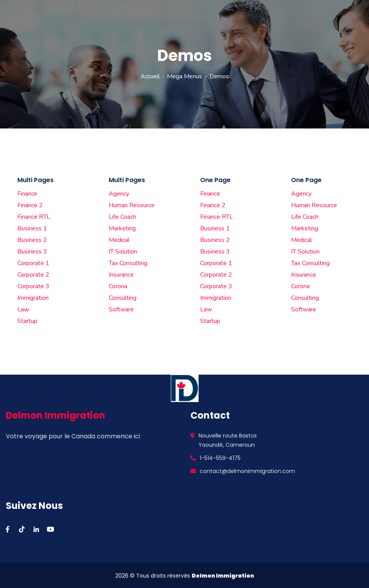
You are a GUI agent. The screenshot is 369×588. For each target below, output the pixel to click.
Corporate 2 (33, 275)
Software (121, 309)
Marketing (122, 228)
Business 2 (32, 240)
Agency (119, 194)
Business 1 (32, 228)
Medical (119, 240)
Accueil (150, 76)
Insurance (121, 275)
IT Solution (123, 252)
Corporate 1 (33, 263)
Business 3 (32, 252)
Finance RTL (34, 217)
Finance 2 (30, 205)
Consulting (123, 298)
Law (23, 309)
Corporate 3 (33, 286)
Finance (27, 194)
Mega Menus (184, 76)
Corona (118, 286)
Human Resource (132, 205)
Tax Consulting (128, 263)
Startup (27, 321)
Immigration (33, 298)
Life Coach (122, 217)
